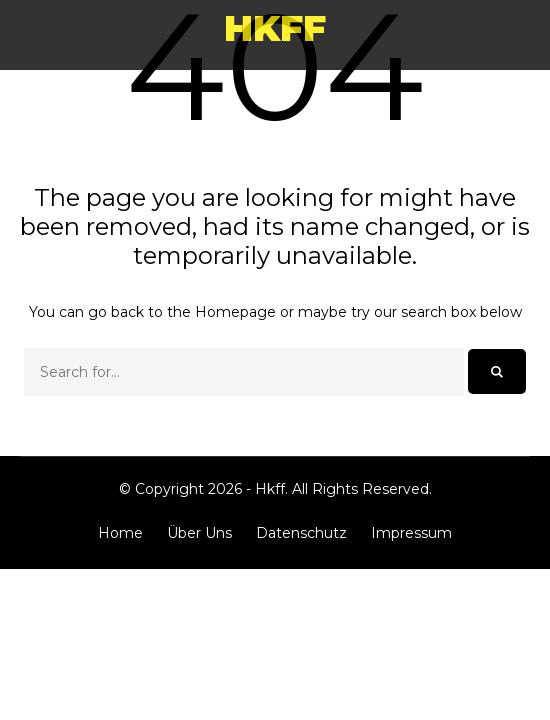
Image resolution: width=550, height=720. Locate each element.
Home (120, 533)
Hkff (275, 28)
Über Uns (199, 533)
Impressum (411, 533)
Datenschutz (301, 533)
